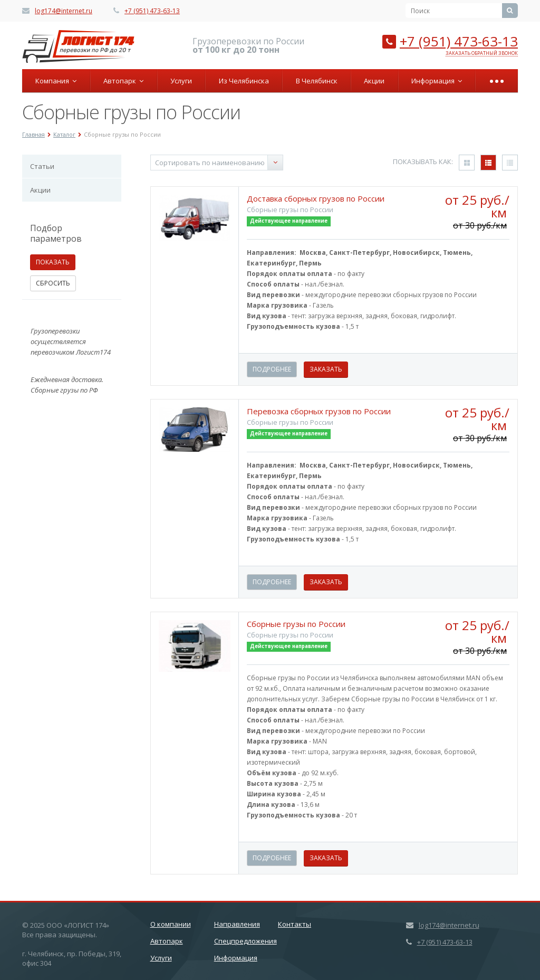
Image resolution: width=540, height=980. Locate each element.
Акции (374, 81)
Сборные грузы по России (296, 624)
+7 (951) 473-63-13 (152, 11)
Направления (237, 924)
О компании (171, 924)
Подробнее (272, 369)
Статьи (42, 166)
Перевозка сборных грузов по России (319, 411)
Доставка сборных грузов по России (316, 198)
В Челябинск (317, 81)
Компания (56, 81)
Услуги (181, 81)
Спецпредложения (245, 941)
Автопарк (123, 81)
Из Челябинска (244, 81)
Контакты (295, 924)
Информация (437, 81)
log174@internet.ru (64, 11)
